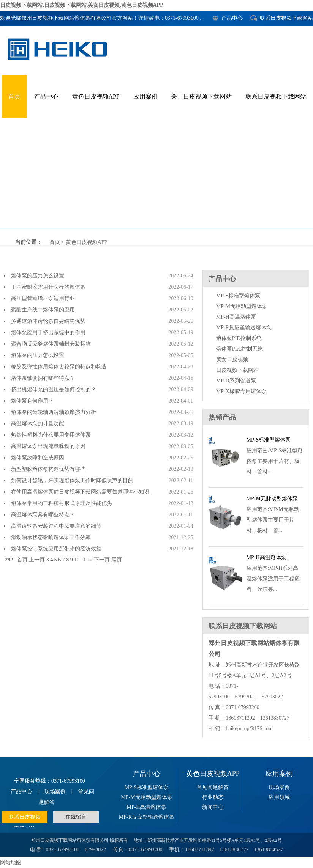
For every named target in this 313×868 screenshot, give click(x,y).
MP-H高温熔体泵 (236, 317)
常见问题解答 (213, 787)
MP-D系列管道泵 (236, 381)
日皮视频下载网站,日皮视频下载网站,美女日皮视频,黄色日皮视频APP (82, 5)
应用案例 (145, 97)
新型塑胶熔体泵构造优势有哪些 (48, 469)
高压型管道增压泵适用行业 (43, 298)
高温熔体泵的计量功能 (38, 424)
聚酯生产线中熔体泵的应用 (43, 310)
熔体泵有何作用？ (32, 401)
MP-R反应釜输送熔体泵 (244, 328)
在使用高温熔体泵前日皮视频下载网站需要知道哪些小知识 (80, 492)
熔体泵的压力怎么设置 (38, 276)
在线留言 (76, 817)
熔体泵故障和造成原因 (38, 458)
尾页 (117, 560)
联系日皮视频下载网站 (286, 18)
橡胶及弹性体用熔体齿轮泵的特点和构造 (59, 367)
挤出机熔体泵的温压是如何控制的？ (54, 389)
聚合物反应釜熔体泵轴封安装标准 (51, 344)
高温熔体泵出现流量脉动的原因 (48, 446)
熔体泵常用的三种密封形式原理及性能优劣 (62, 503)
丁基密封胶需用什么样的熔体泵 (48, 287)
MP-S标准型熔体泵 (238, 296)
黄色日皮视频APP (96, 97)
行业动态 (213, 797)
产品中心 (232, 18)
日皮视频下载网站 (237, 370)
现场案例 (55, 792)
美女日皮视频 (232, 359)
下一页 (102, 560)
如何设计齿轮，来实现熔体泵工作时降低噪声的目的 (72, 480)
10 (77, 560)
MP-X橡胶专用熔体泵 (241, 391)
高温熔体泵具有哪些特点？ (43, 515)
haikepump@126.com (249, 729)
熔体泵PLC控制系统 (240, 349)
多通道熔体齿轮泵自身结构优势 (48, 321)
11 (83, 560)
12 (90, 560)
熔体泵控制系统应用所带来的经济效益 (56, 549)
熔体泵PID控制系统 (239, 338)
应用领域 (279, 797)
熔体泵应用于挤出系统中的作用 (48, 333)
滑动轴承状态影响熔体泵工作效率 (51, 537)
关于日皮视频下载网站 (201, 97)
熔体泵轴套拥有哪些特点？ (43, 378)
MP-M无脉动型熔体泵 (242, 306)
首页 (14, 97)
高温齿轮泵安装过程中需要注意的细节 (56, 526)
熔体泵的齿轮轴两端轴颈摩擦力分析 (54, 412)
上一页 (37, 560)
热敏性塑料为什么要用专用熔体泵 (51, 435)
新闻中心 (213, 807)
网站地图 (11, 862)
